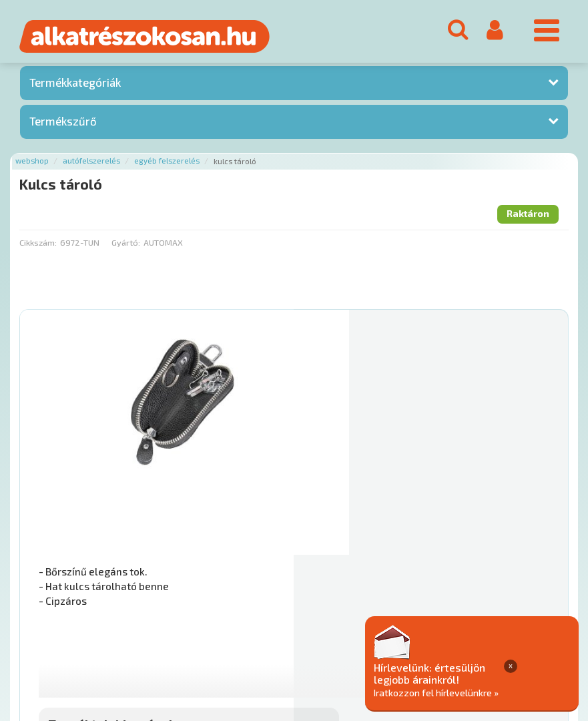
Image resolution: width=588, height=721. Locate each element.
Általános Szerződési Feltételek (389, 640)
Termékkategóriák (75, 86)
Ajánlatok (40, 640)
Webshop (32, 165)
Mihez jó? (340, 522)
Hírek (124, 640)
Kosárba (507, 559)
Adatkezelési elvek (512, 640)
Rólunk (87, 640)
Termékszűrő (63, 124)
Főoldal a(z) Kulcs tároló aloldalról (92, 598)
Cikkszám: (38, 246)
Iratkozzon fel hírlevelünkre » (502, 692)
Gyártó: (126, 246)
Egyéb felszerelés (167, 165)
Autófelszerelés (91, 165)
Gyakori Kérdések (272, 640)
